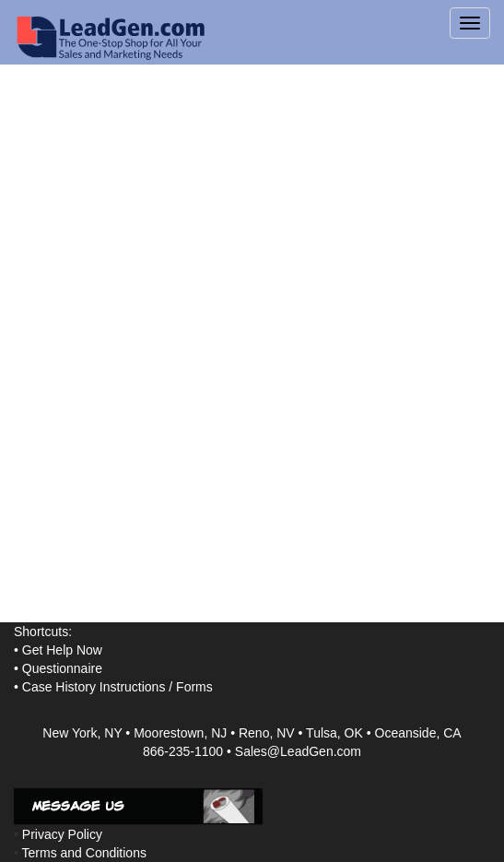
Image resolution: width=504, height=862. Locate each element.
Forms (194, 687)
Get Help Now (62, 650)
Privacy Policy (62, 834)
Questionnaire (62, 668)
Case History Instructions (94, 687)
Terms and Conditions (84, 853)
